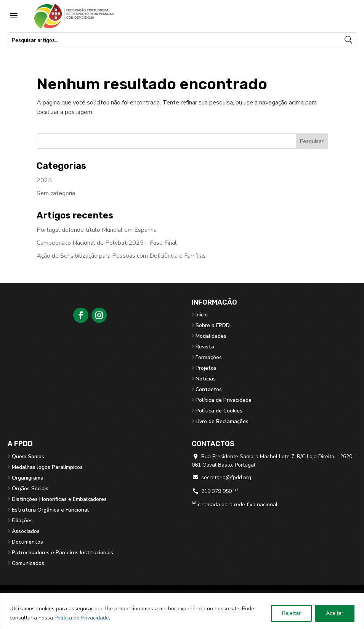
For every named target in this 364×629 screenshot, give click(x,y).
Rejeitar (291, 613)
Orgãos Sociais (30, 489)
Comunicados (28, 563)
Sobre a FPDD (213, 325)
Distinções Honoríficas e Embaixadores (59, 499)
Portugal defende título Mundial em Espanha (97, 230)
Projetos (206, 368)
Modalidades (211, 336)
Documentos (27, 542)
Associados (26, 531)
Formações (209, 357)
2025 (44, 180)
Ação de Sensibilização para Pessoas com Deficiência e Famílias (121, 256)
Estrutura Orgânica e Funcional (50, 510)
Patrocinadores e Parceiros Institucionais (63, 553)
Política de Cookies (219, 411)
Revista (205, 347)
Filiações (22, 521)
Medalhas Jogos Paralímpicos (47, 467)
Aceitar (335, 613)
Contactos (209, 389)
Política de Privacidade (82, 618)
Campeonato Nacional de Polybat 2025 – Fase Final (107, 243)
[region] (182, 611)
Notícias (206, 379)
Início (202, 315)
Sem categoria (56, 193)
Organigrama (28, 478)
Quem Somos (28, 457)
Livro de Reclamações (222, 421)
